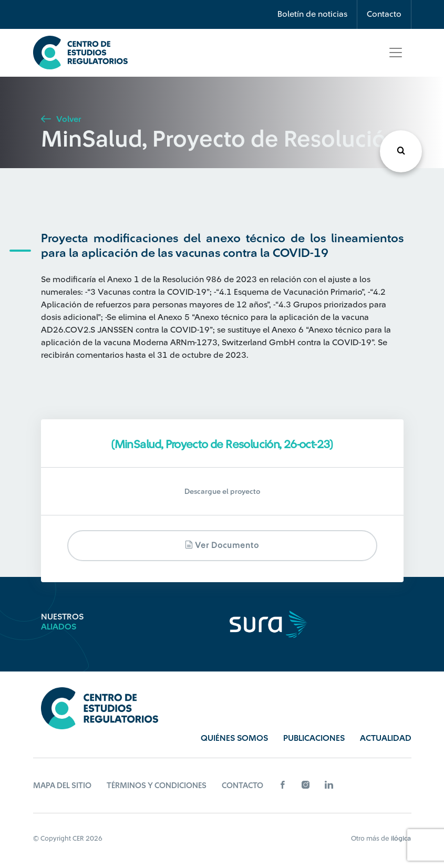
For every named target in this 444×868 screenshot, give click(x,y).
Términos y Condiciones (157, 786)
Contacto (384, 14)
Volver (61, 119)
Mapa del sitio (62, 786)
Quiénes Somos (234, 738)
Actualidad (386, 738)
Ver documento (222, 545)
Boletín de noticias (312, 14)
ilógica (401, 838)
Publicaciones (314, 738)
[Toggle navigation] (396, 53)
